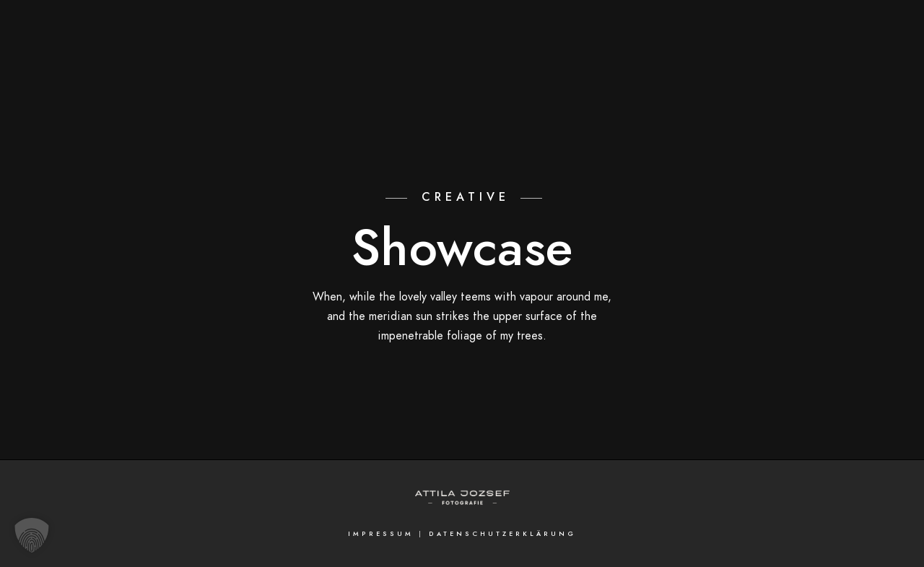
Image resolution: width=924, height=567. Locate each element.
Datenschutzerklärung (502, 534)
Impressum (381, 534)
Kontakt (852, 59)
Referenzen (771, 59)
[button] (32, 535)
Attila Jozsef (677, 59)
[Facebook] (868, 30)
